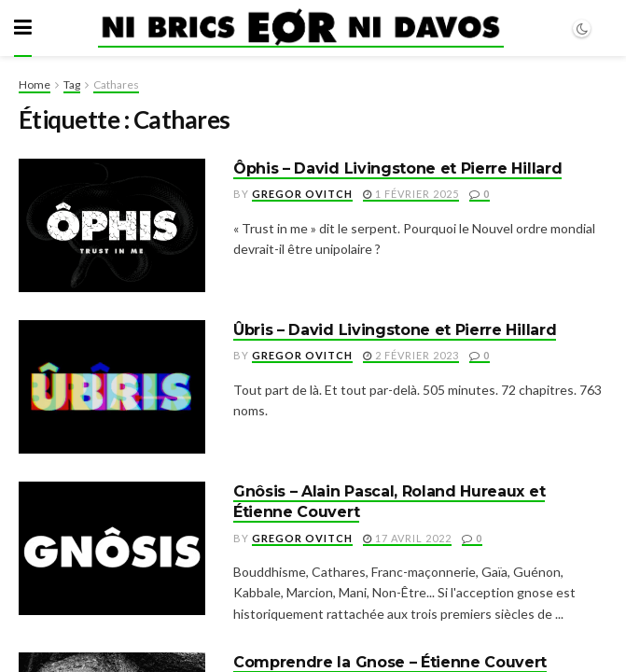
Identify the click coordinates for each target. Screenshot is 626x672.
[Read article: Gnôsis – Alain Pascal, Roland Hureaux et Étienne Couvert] (112, 548)
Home (35, 84)
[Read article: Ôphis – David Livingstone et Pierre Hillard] (112, 225)
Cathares (116, 84)
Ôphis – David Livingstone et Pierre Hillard (397, 168)
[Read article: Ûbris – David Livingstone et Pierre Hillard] (112, 387)
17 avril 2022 (407, 538)
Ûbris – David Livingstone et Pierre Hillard (395, 330)
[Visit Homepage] (301, 28)
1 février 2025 (411, 194)
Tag (72, 84)
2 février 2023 (411, 355)
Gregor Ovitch (302, 194)
